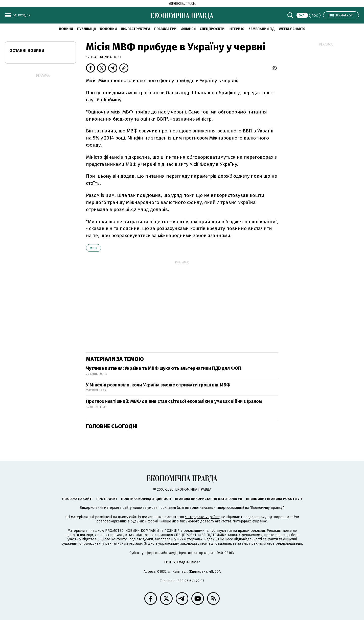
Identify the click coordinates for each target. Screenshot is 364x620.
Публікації (86, 29)
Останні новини (27, 50)
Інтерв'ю (236, 29)
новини (66, 29)
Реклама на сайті (77, 499)
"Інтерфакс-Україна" (202, 517)
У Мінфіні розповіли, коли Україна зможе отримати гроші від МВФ (158, 385)
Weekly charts (292, 29)
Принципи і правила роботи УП (274, 499)
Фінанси (188, 29)
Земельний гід (262, 29)
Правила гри (165, 29)
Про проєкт (107, 499)
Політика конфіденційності (146, 499)
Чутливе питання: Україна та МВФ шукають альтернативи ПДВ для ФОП (164, 368)
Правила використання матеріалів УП (209, 499)
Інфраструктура (135, 29)
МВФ (94, 248)
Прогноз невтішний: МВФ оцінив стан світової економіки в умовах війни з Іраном (174, 401)
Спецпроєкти (212, 29)
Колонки (108, 29)
